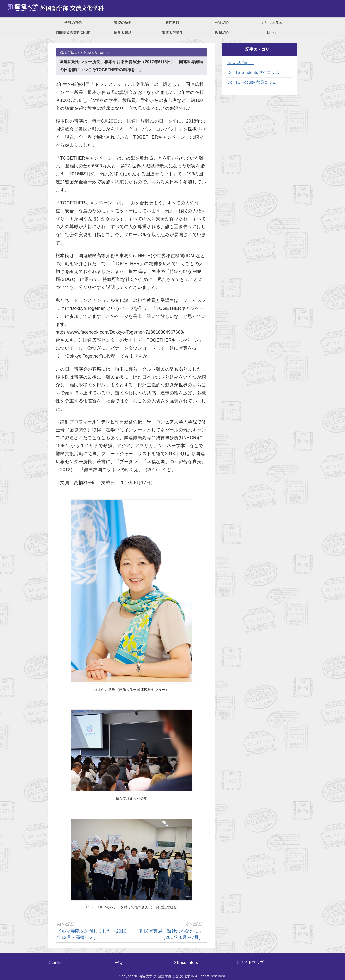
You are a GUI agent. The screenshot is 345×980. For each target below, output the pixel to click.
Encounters (186, 962)
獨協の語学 (123, 23)
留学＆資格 (123, 33)
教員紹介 (222, 33)
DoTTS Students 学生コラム (253, 73)
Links (272, 33)
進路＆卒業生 (172, 33)
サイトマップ (251, 962)
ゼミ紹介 (222, 23)
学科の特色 (73, 23)
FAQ (117, 962)
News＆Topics (97, 52)
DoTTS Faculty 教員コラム (252, 82)
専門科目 (172, 23)
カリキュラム (272, 23)
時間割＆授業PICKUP (73, 33)
